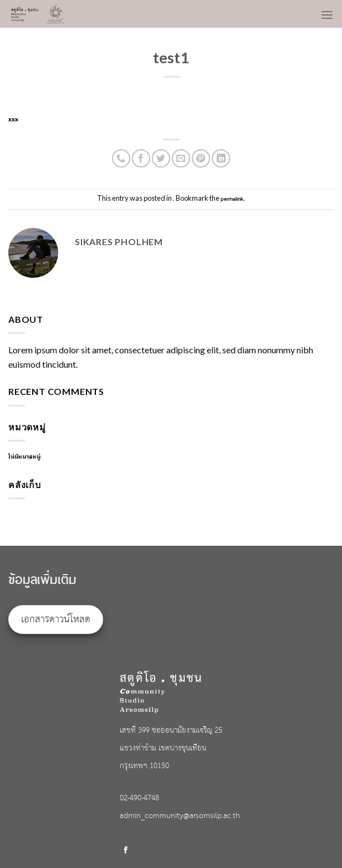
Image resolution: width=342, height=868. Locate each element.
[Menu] (327, 12)
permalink (232, 199)
